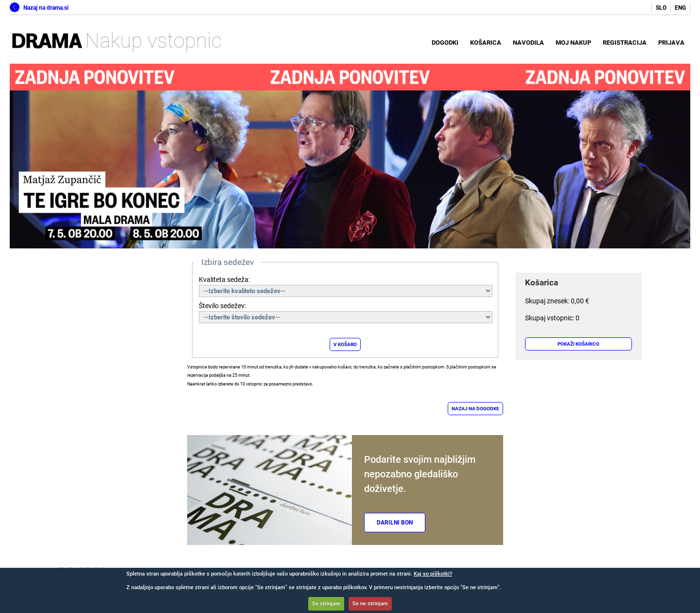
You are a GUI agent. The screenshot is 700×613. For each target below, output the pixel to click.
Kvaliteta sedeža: (224, 280)
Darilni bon (395, 523)
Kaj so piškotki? (433, 574)
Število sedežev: (222, 306)
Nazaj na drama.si (39, 8)
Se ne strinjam (370, 604)
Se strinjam (326, 604)
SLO (661, 8)
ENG (680, 8)
